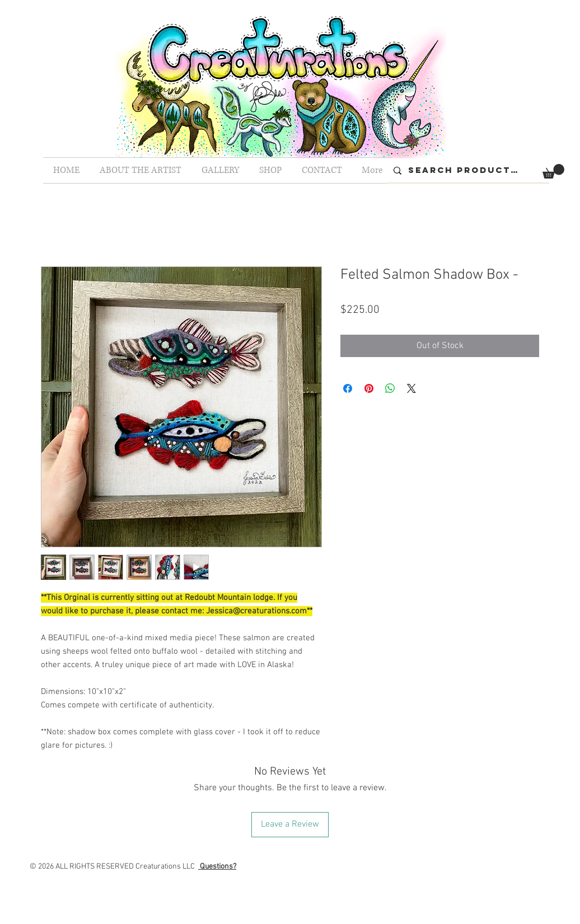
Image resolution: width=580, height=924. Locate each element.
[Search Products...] (467, 170)
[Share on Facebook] (348, 388)
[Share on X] (411, 388)
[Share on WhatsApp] (390, 388)
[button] (553, 171)
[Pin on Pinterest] (369, 388)
